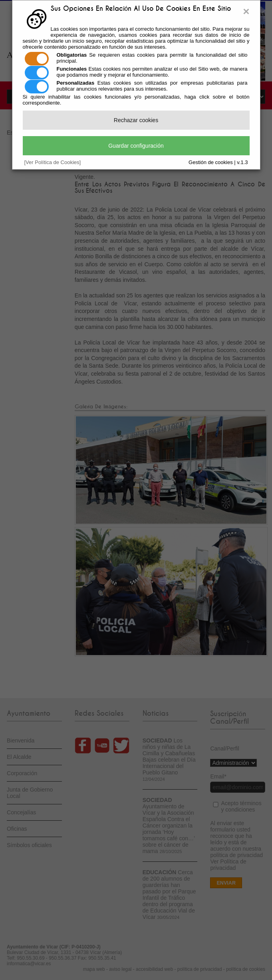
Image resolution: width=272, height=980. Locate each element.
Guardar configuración (136, 146)
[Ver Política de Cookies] (53, 162)
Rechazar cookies (136, 120)
